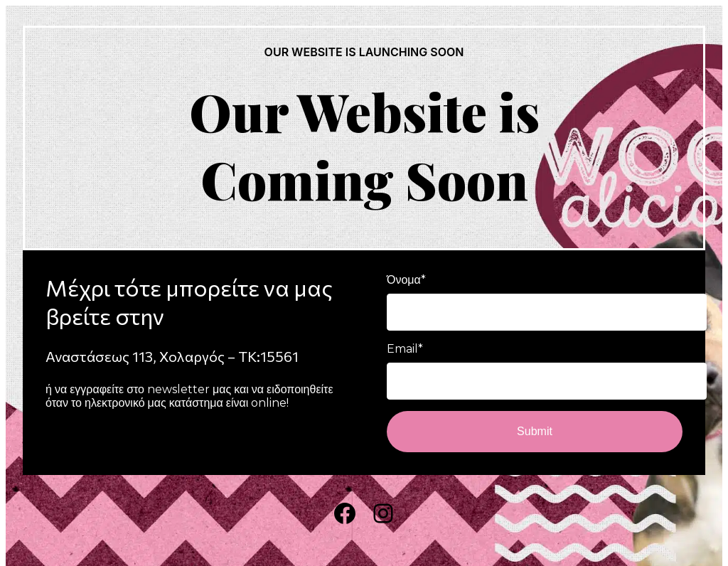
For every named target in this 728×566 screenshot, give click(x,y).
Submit (535, 431)
